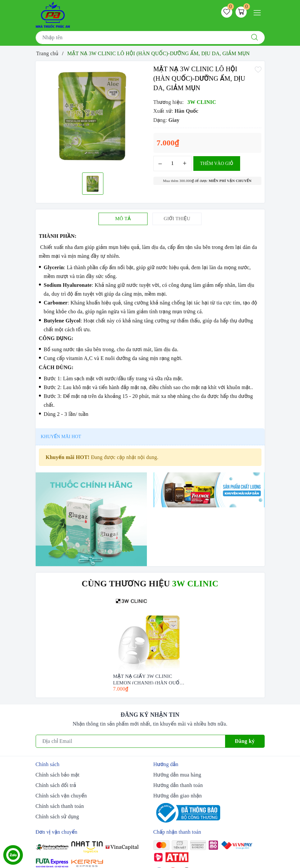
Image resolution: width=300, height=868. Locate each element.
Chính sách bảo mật (58, 775)
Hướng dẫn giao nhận (178, 796)
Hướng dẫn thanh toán (178, 785)
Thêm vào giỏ (217, 164)
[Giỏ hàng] (241, 12)
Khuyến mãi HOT (61, 437)
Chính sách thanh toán (60, 806)
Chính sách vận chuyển (61, 796)
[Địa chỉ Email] (131, 741)
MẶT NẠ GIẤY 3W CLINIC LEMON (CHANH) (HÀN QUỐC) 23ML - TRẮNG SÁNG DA (149, 679)
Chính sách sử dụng (57, 817)
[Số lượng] (173, 164)
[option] (93, 116)
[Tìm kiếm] (255, 38)
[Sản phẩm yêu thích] (227, 12)
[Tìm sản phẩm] (140, 38)
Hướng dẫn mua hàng (177, 775)
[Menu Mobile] (259, 12)
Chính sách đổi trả (56, 785)
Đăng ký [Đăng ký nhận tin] (245, 741)
